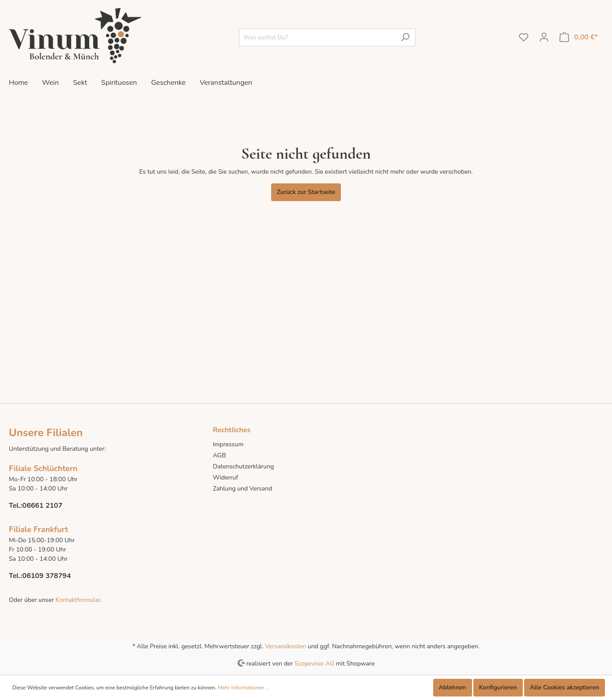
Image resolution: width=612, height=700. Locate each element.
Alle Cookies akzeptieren (565, 687)
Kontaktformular (77, 600)
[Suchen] (405, 37)
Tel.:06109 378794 (40, 576)
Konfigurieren (498, 687)
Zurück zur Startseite (306, 192)
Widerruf (225, 477)
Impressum (228, 444)
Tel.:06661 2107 (36, 506)
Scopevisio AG (314, 663)
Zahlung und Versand (242, 489)
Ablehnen (453, 687)
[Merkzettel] (524, 37)
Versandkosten (285, 646)
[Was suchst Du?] (317, 37)
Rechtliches (232, 430)
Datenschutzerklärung (243, 466)
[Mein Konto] (544, 37)
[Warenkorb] (579, 37)
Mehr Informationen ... (244, 688)
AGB (219, 455)
